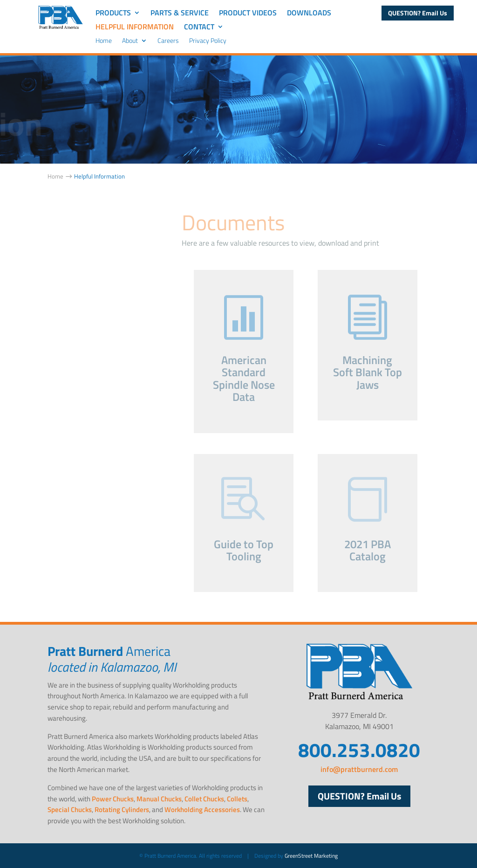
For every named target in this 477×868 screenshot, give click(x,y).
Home (104, 41)
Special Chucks (70, 809)
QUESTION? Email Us (418, 13)
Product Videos (248, 14)
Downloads (309, 14)
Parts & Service (180, 14)
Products (113, 14)
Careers (168, 41)
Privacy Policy (208, 41)
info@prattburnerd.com (359, 769)
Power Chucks (113, 799)
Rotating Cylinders (122, 809)
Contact (199, 28)
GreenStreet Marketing (311, 856)
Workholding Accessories (202, 809)
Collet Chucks (204, 799)
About (130, 41)
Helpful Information (135, 28)
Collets (237, 799)
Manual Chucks (159, 799)
